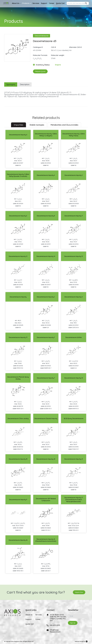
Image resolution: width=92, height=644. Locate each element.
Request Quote (40, 71)
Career (38, 619)
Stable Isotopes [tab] (37, 125)
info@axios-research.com (55, 631)
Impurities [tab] (19, 125)
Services (39, 615)
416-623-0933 (55, 625)
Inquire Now (79, 592)
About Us (29, 615)
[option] (17, 47)
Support (29, 619)
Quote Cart (30, 624)
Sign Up (73, 623)
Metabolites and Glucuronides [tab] (64, 125)
